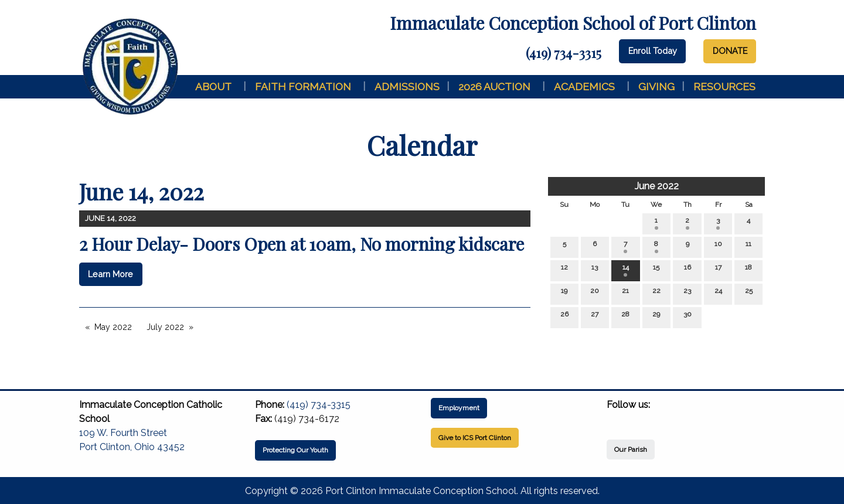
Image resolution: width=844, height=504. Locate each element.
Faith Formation (303, 86)
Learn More (110, 274)
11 (748, 246)
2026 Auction (494, 86)
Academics (584, 86)
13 (595, 270)
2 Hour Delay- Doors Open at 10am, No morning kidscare (302, 244)
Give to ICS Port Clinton (475, 438)
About (213, 86)
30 (688, 317)
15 (656, 270)
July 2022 (165, 327)
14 (626, 270)
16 (688, 270)
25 (749, 293)
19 (564, 293)
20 (595, 293)
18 (748, 270)
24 (718, 293)
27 (595, 317)
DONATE (730, 51)
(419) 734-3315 (564, 53)
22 (656, 293)
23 (687, 293)
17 (718, 270)
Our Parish (631, 449)
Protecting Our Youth (295, 450)
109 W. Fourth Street (123, 433)
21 (625, 293)
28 (625, 317)
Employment (459, 408)
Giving (656, 86)
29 (656, 317)
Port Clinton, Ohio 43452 (132, 447)
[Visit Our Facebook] (616, 418)
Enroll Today (653, 51)
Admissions (407, 86)
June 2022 (657, 186)
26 (564, 317)
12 (564, 270)
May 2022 (113, 327)
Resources (724, 86)
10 (718, 246)
